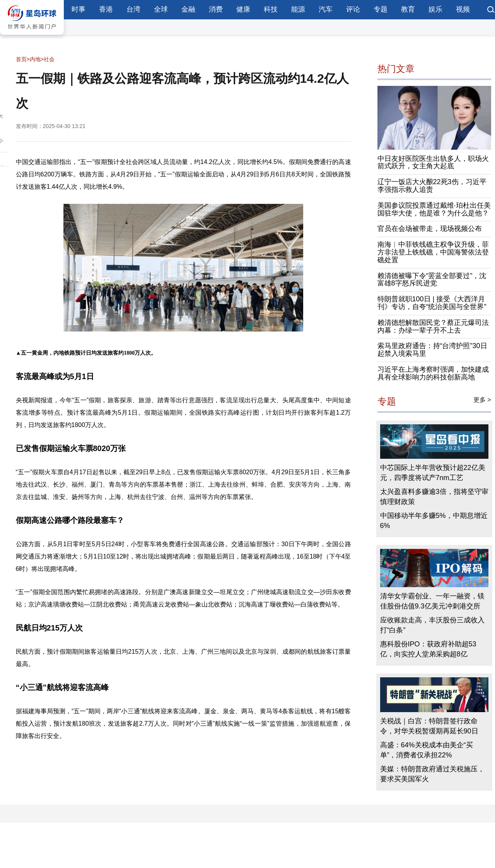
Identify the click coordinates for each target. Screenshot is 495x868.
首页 (21, 59)
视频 (463, 9)
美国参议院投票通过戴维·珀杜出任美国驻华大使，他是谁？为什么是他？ (434, 209)
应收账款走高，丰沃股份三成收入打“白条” (432, 625)
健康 (243, 9)
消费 (216, 9)
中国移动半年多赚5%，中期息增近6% (434, 521)
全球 (161, 9)
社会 (49, 59)
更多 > (482, 400)
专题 (381, 9)
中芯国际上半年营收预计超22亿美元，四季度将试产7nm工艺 (433, 473)
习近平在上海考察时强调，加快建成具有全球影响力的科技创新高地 (433, 373)
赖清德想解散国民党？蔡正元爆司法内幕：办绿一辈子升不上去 (433, 326)
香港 (106, 9)
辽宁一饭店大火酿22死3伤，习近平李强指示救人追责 (432, 186)
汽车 (326, 9)
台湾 (133, 9)
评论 (353, 9)
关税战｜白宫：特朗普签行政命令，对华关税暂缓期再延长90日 (429, 726)
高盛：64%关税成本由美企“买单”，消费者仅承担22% (427, 750)
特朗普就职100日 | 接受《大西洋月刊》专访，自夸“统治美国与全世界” (432, 303)
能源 (298, 9)
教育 (408, 9)
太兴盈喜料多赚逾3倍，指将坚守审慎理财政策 (434, 497)
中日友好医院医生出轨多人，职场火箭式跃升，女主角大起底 (433, 162)
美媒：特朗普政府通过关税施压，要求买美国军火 (432, 774)
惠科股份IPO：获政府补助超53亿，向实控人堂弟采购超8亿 (428, 649)
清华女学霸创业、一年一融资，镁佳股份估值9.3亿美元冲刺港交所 (432, 601)
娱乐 (435, 9)
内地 (35, 59)
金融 (188, 9)
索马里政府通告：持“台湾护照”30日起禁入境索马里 (432, 350)
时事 (79, 9)
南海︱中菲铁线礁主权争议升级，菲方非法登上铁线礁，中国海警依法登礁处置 (433, 252)
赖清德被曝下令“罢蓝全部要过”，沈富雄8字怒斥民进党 (432, 280)
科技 (271, 9)
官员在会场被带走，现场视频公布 (430, 229)
